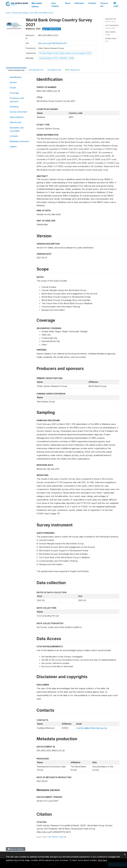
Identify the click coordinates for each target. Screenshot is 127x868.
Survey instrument (18, 112)
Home (8, 13)
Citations (92, 3)
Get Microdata (52, 29)
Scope (13, 88)
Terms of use (104, 5)
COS (31, 13)
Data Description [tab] (36, 70)
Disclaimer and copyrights (17, 129)
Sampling (14, 107)
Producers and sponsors (17, 100)
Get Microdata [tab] (73, 70)
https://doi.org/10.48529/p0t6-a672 (53, 43)
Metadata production (19, 141)
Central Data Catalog (20, 13)
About (68, 3)
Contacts (14, 136)
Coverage (14, 93)
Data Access (16, 122)
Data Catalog (55, 5)
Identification (16, 77)
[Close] (125, 854)
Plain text (63, 837)
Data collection (17, 117)
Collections (79, 3)
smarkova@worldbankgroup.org (92, 728)
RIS (50, 837)
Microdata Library (37, 5)
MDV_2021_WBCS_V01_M (44, 13)
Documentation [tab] (54, 70)
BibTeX (55, 837)
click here (102, 860)
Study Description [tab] (16, 70)
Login (116, 5)
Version (13, 82)
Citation (13, 147)
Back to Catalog (16, 849)
